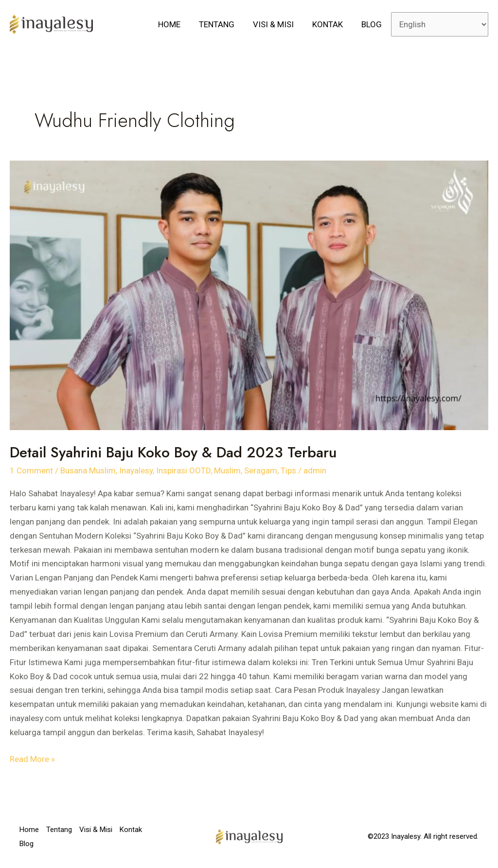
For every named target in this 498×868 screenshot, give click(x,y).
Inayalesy (136, 470)
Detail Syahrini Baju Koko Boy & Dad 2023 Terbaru (173, 452)
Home (178, 24)
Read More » (32, 758)
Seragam (261, 470)
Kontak (330, 24)
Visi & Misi (278, 24)
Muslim (227, 470)
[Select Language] (440, 24)
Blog (373, 24)
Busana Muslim (88, 470)
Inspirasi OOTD (183, 470)
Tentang (223, 24)
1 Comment (31, 470)
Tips (288, 470)
